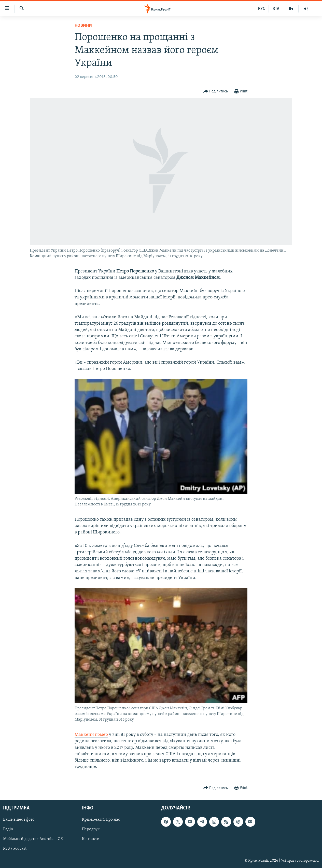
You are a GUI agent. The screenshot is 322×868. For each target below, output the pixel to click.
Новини (83, 26)
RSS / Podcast (15, 849)
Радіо (8, 829)
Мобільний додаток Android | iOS (33, 839)
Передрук (91, 829)
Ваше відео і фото (19, 820)
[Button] (216, 92)
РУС (262, 9)
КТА (276, 9)
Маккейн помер (91, 735)
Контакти (91, 839)
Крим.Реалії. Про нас (101, 820)
